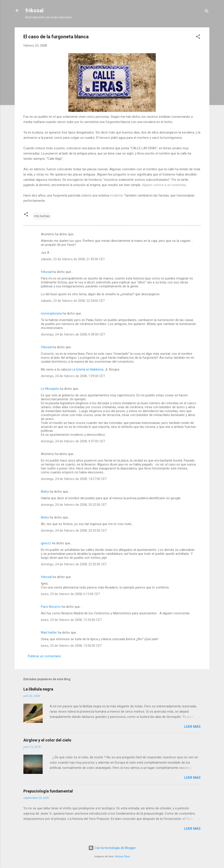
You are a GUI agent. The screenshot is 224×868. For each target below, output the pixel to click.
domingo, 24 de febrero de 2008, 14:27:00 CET (74, 479)
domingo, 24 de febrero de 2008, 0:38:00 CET (73, 334)
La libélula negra (38, 689)
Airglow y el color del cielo (47, 740)
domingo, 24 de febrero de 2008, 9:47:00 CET (73, 441)
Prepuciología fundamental (48, 791)
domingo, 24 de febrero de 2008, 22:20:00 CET (74, 564)
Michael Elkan (122, 857)
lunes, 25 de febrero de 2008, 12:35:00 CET (71, 620)
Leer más (192, 727)
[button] (198, 37)
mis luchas (42, 216)
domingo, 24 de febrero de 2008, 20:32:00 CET (74, 505)
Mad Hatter (49, 633)
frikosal (34, 11)
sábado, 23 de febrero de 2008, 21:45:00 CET (73, 259)
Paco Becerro (51, 607)
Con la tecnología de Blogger (112, 848)
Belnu (45, 492)
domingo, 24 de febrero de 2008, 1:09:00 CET (73, 376)
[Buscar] (207, 12)
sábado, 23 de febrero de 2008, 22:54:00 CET (73, 301)
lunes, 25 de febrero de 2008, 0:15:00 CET (71, 594)
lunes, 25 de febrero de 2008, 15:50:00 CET (71, 646)
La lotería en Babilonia (87, 369)
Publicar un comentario (44, 656)
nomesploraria (51, 313)
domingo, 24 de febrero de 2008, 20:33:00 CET (74, 531)
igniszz (46, 543)
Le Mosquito (50, 389)
